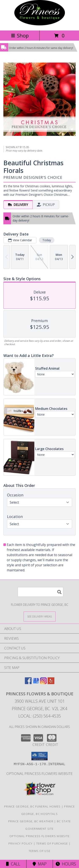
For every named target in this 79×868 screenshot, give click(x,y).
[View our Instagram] (43, 683)
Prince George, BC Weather (31, 821)
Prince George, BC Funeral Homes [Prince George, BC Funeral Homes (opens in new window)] (32, 806)
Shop (20, 35)
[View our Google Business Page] (36, 683)
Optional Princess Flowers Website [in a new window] (39, 774)
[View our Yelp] (51, 683)
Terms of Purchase (52, 843)
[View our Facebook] (28, 683)
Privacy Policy (21, 843)
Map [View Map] (40, 864)
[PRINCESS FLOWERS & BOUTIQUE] (40, 24)
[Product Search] (40, 592)
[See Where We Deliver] (40, 616)
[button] (39, 756)
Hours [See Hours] (66, 864)
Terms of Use (40, 851)
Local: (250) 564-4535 (40, 716)
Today (47, 240)
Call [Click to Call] (13, 864)
